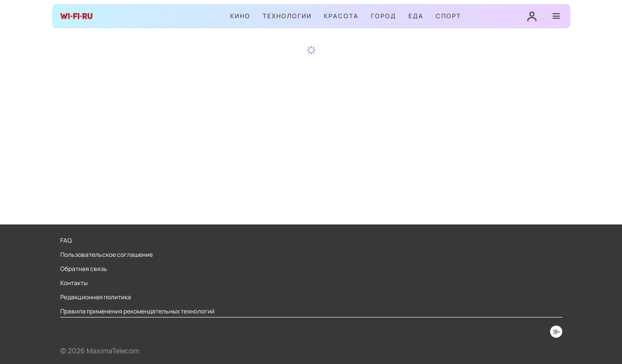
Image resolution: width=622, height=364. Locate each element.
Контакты (74, 283)
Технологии (287, 16)
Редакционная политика (96, 297)
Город (384, 16)
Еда (416, 16)
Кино (240, 16)
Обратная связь (84, 269)
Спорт (448, 16)
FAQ (66, 241)
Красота (341, 16)
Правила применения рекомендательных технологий (137, 311)
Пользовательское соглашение (107, 255)
